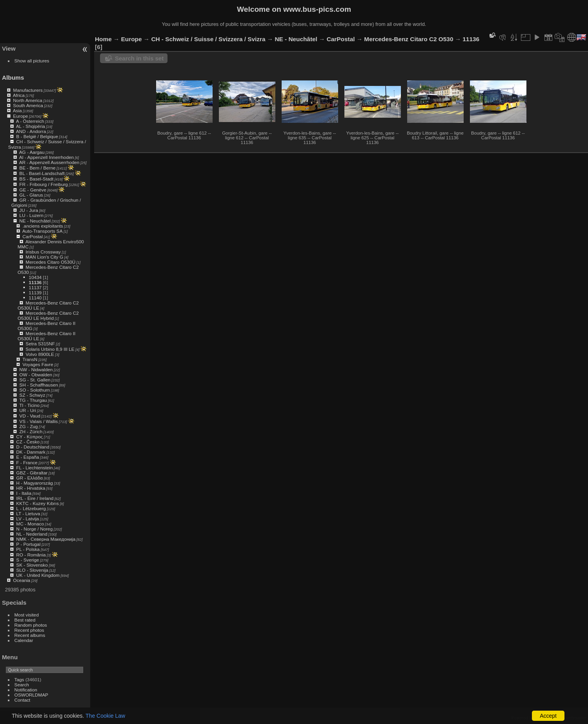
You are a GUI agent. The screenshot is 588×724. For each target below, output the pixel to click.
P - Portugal (28, 544)
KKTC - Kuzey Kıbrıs (37, 503)
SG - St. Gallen (35, 380)
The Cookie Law (105, 716)
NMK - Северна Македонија (46, 539)
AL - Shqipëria (31, 126)
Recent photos (29, 630)
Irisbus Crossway (43, 252)
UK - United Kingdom (38, 575)
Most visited (27, 615)
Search (22, 685)
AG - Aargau (32, 152)
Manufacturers (28, 90)
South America (28, 105)
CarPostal (33, 236)
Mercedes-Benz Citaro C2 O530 (409, 39)
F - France (27, 462)
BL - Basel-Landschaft (42, 173)
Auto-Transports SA (43, 231)
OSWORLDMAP (31, 695)
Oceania (22, 580)
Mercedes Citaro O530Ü (50, 262)
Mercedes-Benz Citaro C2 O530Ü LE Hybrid (48, 315)
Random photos (31, 625)
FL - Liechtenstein (34, 468)
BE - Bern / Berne (37, 168)
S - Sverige (27, 560)
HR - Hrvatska (31, 488)
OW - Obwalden (36, 375)
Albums (13, 78)
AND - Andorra (31, 131)
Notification (26, 690)
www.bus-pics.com (317, 9)
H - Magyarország (35, 483)
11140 (35, 298)
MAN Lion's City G (44, 257)
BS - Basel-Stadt (36, 179)
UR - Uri (27, 410)
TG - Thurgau (33, 400)
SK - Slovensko (32, 565)
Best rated (25, 620)
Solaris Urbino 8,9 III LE (50, 349)
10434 (35, 277)
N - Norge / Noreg (34, 529)
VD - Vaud (30, 416)
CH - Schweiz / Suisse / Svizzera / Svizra (208, 39)
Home (103, 39)
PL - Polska (28, 549)
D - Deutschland (33, 447)
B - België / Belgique (37, 136)
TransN (30, 359)
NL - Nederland (32, 534)
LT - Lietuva (28, 513)
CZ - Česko (28, 442)
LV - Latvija (27, 519)
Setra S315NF (40, 344)
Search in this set (139, 58)
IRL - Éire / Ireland (35, 498)
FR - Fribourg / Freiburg (44, 184)
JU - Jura (29, 210)
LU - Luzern (31, 215)
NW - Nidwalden (36, 369)
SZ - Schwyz (32, 395)
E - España (27, 457)
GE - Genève (33, 190)
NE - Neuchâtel (35, 221)
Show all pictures (32, 61)
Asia (17, 110)
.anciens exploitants (43, 226)
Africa (19, 95)
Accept (548, 716)
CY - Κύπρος (29, 437)
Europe (20, 116)
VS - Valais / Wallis (38, 421)
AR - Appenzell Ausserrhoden (49, 162)
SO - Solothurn (35, 390)
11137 (35, 287)
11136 (35, 282)
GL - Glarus (31, 195)
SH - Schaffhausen (39, 385)
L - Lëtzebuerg (31, 508)
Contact (23, 700)
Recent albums (30, 635)
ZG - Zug (28, 426)
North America (28, 100)
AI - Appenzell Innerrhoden (46, 157)
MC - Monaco (30, 524)
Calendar (24, 640)
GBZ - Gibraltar (32, 473)
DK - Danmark (31, 452)
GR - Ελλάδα (29, 478)
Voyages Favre (38, 364)
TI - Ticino (29, 405)
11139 (35, 293)
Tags (19, 679)
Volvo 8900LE (40, 354)
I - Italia (24, 493)
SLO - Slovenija (32, 570)
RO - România (31, 555)
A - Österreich (30, 121)
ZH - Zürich (31, 431)
